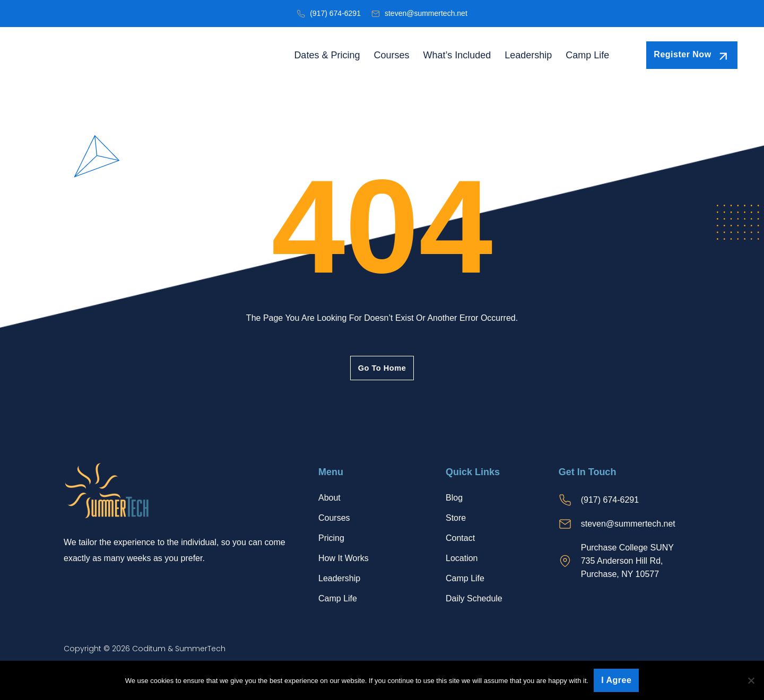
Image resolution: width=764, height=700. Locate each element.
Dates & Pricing (327, 55)
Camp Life (587, 55)
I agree (616, 680)
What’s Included (457, 55)
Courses (391, 55)
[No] (751, 680)
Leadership (528, 55)
